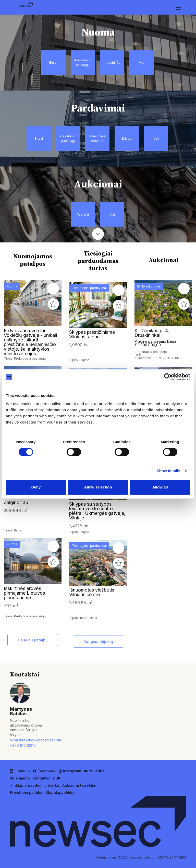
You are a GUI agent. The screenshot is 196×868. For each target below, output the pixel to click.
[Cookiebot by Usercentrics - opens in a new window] (168, 377)
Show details (169, 471)
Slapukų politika (60, 792)
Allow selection (98, 487)
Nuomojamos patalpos (33, 260)
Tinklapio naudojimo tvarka (35, 785)
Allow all (160, 487)
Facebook (44, 771)
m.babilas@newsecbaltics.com (28, 740)
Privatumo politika (26, 792)
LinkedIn (20, 771)
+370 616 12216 (23, 745)
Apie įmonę (20, 778)
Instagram (70, 771)
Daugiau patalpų (33, 640)
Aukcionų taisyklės (79, 785)
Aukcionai (163, 260)
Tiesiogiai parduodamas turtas (98, 261)
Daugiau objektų (98, 642)
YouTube (94, 771)
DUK (57, 778)
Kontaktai (41, 778)
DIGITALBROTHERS (172, 857)
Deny (36, 487)
